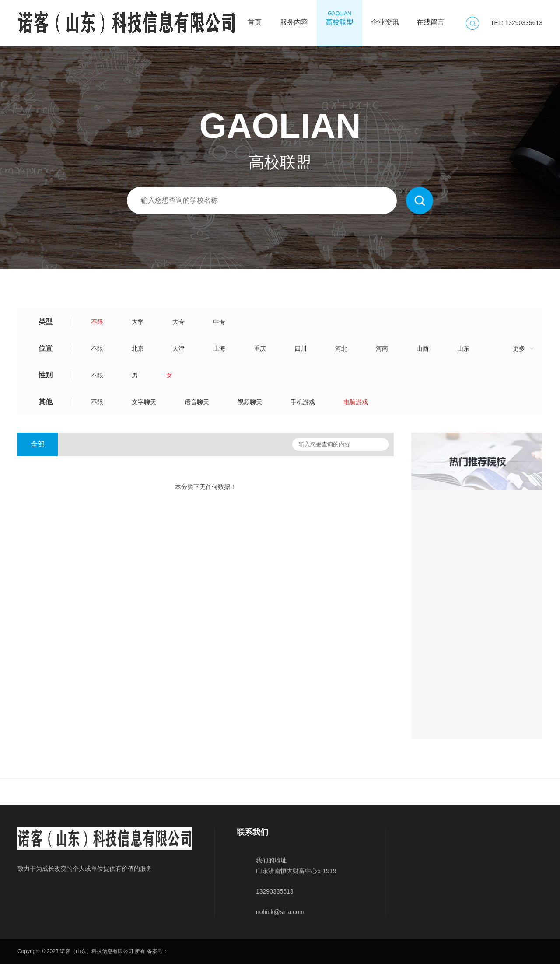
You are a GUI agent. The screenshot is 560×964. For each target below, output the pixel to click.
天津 (178, 348)
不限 (97, 322)
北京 (138, 348)
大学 (138, 322)
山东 (463, 348)
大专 (178, 322)
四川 (301, 348)
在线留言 (430, 18)
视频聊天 (250, 402)
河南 (382, 348)
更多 (519, 348)
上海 (219, 348)
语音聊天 (197, 402)
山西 (423, 348)
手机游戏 (303, 402)
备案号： (157, 951)
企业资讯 (385, 18)
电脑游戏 (356, 402)
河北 (341, 348)
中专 (219, 322)
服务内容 (294, 18)
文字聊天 (144, 402)
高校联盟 (339, 18)
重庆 (260, 348)
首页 (255, 18)
